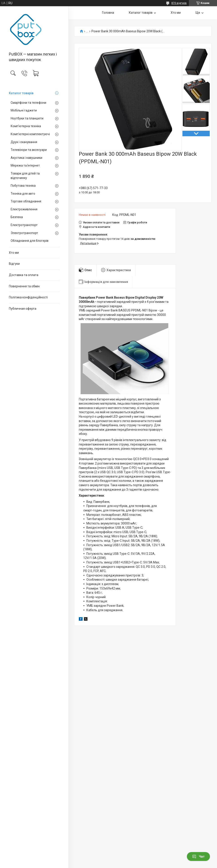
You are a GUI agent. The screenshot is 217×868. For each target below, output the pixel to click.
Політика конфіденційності (28, 297)
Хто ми (14, 253)
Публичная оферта (23, 309)
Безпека (17, 217)
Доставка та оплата (24, 275)
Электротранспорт (24, 233)
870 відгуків (179, 3)
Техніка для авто (23, 194)
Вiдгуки (14, 264)
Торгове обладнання (26, 201)
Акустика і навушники (26, 158)
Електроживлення (24, 209)
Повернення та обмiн (24, 286)
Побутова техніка (23, 186)
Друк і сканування (24, 142)
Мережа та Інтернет (25, 165)
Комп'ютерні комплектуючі (30, 134)
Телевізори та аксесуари (29, 150)
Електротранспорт (24, 225)
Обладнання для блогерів (30, 241)
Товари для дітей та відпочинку (25, 176)
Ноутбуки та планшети (27, 118)
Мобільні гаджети (24, 110)
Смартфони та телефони (28, 103)
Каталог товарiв (21, 93)
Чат (198, 856)
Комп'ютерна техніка (26, 126)
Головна (108, 13)
